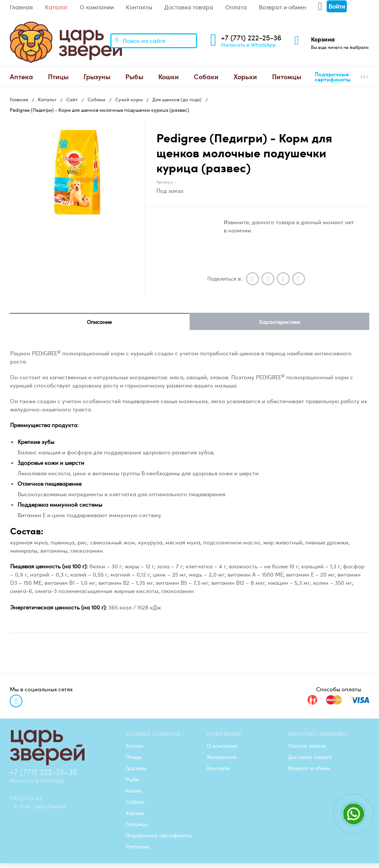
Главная (21, 7)
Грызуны (97, 76)
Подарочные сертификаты (333, 77)
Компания (224, 734)
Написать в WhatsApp (249, 44)
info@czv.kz (26, 798)
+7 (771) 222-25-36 (251, 38)
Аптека (21, 76)
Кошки (169, 76)
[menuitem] (21, 77)
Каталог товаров (153, 734)
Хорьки (245, 76)
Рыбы (134, 76)
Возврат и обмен (282, 7)
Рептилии (137, 846)
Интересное (222, 757)
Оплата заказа (307, 745)
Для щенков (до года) (177, 99)
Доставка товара (189, 7)
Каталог (56, 7)
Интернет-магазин (318, 734)
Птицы (58, 76)
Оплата (236, 7)
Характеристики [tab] (279, 322)
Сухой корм (129, 99)
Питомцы (287, 76)
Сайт (72, 99)
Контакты (139, 7)
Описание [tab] (99, 322)
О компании (97, 7)
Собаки (206, 76)
